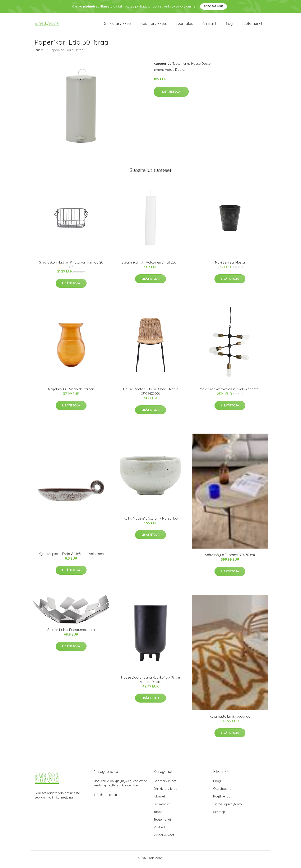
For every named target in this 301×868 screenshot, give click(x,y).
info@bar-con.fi (105, 798)
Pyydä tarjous (214, 6)
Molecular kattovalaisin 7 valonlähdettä (230, 392)
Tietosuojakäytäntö (228, 807)
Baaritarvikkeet (154, 25)
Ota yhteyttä (222, 792)
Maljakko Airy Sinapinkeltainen (71, 392)
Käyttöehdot (222, 799)
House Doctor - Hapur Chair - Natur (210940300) (150, 394)
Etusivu (40, 53)
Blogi (229, 25)
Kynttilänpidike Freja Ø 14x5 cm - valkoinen (71, 557)
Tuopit (158, 815)
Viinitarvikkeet (164, 838)
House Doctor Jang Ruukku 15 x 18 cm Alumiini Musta (150, 682)
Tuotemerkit (252, 25)
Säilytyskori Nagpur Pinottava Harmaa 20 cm (71, 267)
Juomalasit (185, 25)
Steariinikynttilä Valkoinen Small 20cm (151, 265)
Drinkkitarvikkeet (117, 25)
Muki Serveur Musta (230, 265)
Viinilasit (210, 25)
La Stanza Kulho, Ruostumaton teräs (71, 633)
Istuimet (159, 799)
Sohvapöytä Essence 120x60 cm (230, 558)
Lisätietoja (171, 95)
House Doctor (202, 66)
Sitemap (219, 815)
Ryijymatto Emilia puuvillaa (230, 719)
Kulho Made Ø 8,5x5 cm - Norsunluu (151, 521)
